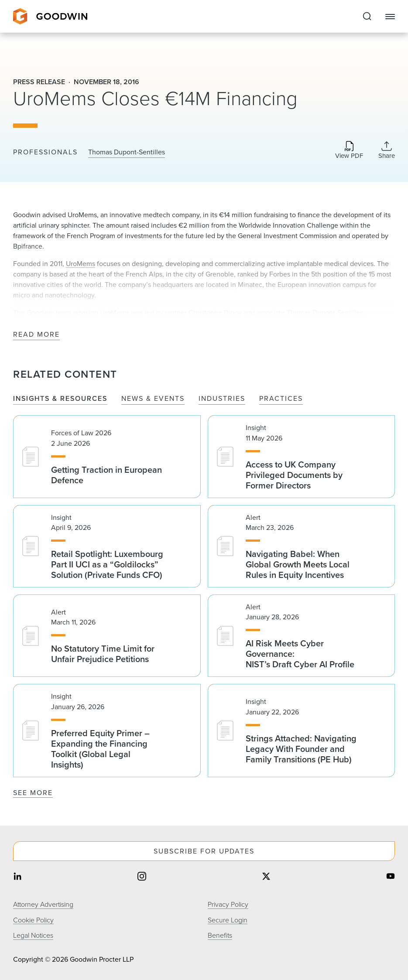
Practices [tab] (281, 399)
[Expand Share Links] (387, 150)
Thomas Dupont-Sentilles (127, 152)
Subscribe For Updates (204, 851)
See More (33, 793)
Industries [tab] (222, 399)
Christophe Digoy (215, 312)
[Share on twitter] (266, 877)
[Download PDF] (349, 151)
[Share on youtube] (391, 877)
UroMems (81, 264)
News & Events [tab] (153, 399)
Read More (36, 335)
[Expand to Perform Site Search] (367, 17)
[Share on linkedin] (17, 877)
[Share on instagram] (142, 877)
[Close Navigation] (390, 17)
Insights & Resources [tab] (60, 399)
